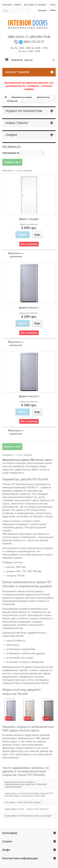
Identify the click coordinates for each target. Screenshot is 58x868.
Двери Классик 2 (29, 396)
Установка (41, 5)
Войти (53, 10)
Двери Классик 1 (29, 308)
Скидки (11, 135)
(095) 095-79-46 (40, 37)
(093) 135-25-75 (34, 42)
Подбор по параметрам (24, 111)
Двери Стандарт (29, 219)
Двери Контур (43, 97)
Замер (17, 5)
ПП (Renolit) (12, 101)
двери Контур (23, 470)
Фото (53, 5)
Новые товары (17, 123)
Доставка (29, 5)
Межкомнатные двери (22, 97)
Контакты (7, 5)
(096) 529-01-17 (18, 37)
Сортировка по (11, 153)
